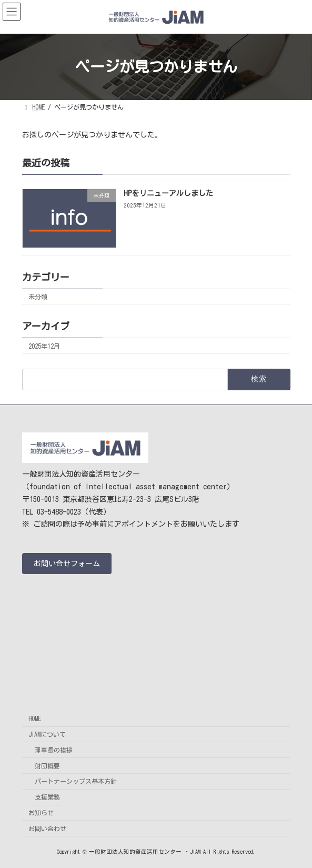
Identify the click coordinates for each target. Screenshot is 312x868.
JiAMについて (47, 734)
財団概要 (47, 766)
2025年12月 (44, 346)
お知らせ (41, 813)
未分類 (38, 297)
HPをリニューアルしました (168, 193)
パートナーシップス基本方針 (76, 782)
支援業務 (47, 797)
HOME (35, 719)
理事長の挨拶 (54, 750)
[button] (67, 564)
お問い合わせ (47, 828)
